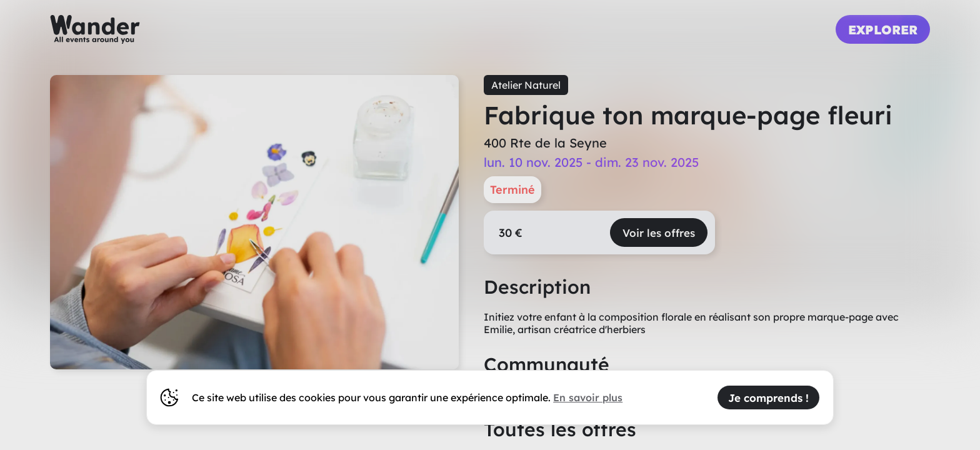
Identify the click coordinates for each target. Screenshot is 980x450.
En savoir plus (588, 397)
